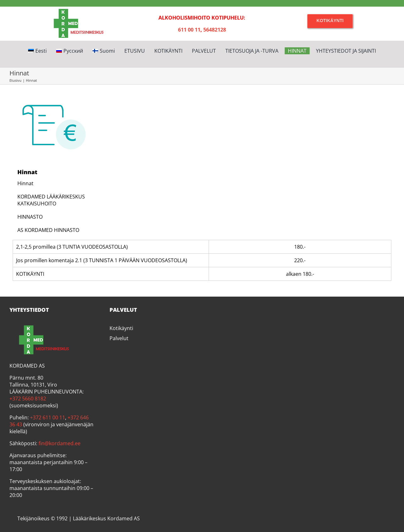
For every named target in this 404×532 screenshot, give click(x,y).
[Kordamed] (74, 9)
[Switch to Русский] (70, 51)
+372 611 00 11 (48, 417)
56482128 (215, 30)
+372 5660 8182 (28, 399)
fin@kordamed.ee (59, 443)
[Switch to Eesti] (37, 51)
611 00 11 (189, 30)
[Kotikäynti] (330, 21)
